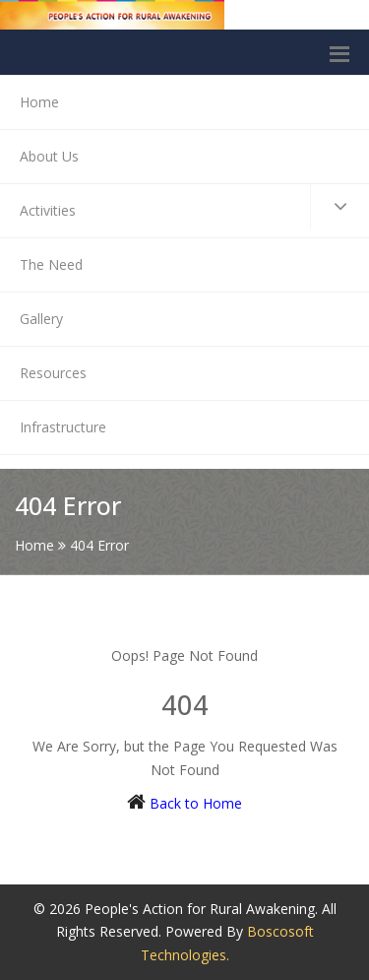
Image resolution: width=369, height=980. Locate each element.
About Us (49, 156)
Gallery (41, 319)
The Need (51, 264)
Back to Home (196, 803)
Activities (194, 206)
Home (39, 102)
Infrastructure (63, 427)
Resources (53, 373)
